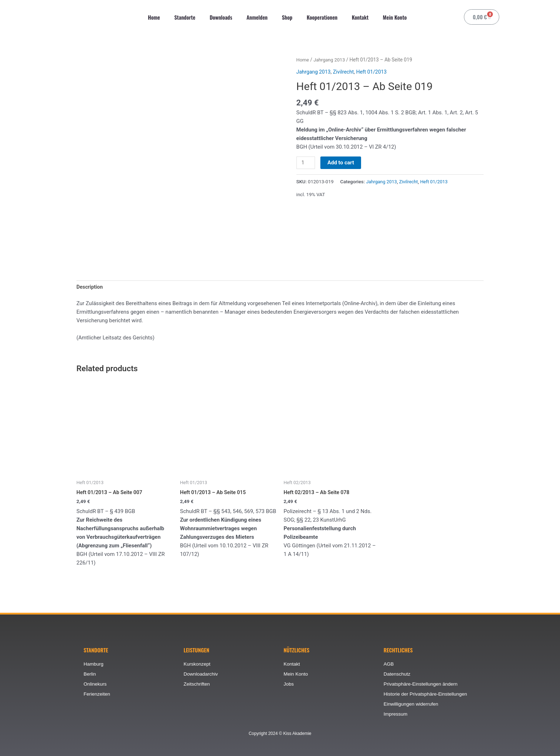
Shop (287, 17)
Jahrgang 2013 (330, 60)
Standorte (185, 17)
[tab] (90, 287)
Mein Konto (395, 17)
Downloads (221, 17)
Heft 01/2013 (374, 71)
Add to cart (342, 162)
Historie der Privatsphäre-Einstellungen (427, 693)
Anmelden (257, 17)
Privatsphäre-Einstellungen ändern (422, 683)
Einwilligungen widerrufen (412, 704)
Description (90, 288)
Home (154, 17)
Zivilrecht (346, 71)
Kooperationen (322, 17)
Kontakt (360, 17)
